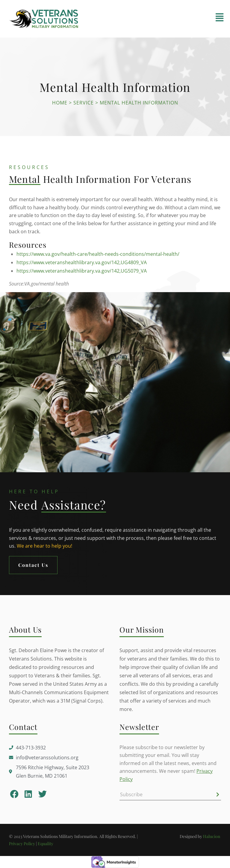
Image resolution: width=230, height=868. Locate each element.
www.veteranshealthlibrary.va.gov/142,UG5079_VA (90, 271)
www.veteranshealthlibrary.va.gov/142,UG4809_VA (90, 262)
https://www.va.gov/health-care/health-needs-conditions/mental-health (97, 254)
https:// (25, 262)
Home (60, 103)
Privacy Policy (22, 844)
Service (84, 103)
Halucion (212, 836)
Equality (46, 844)
